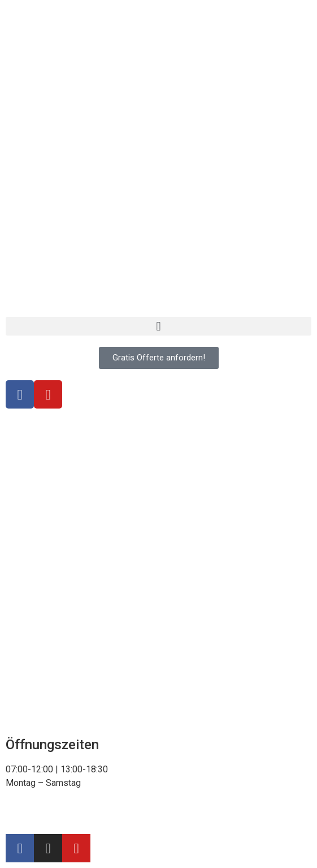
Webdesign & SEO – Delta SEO (177, 816)
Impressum (85, 816)
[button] (158, 326)
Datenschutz (31, 816)
